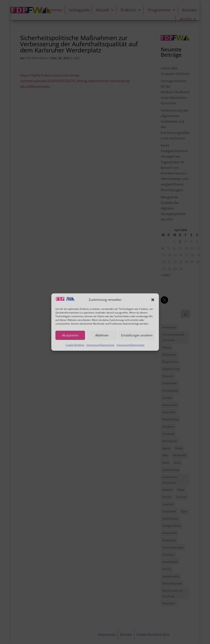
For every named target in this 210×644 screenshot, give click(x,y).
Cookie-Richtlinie (75, 345)
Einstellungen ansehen (137, 335)
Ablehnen (102, 335)
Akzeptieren (70, 335)
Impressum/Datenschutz (101, 345)
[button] (153, 300)
